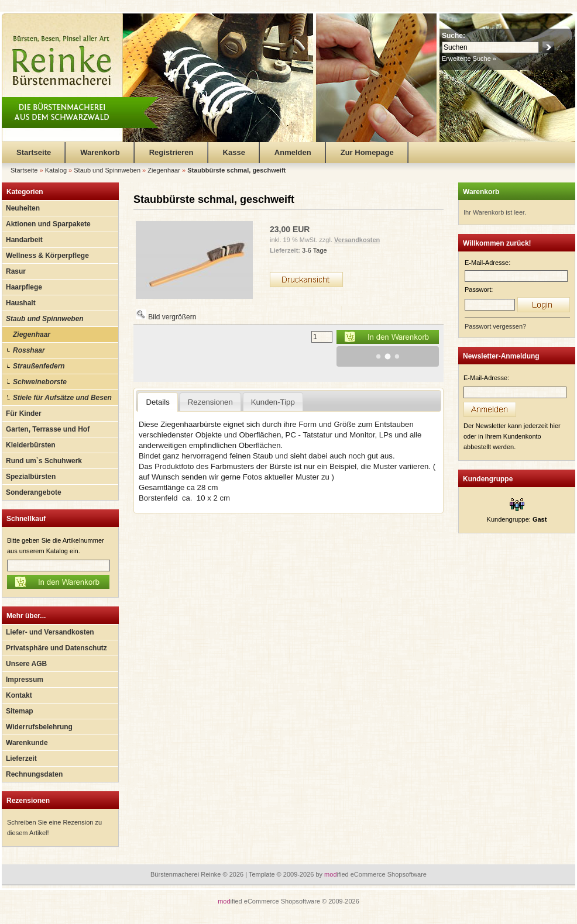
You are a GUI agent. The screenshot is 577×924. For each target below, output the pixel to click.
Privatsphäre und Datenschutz (56, 648)
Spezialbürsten (31, 477)
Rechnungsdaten (34, 774)
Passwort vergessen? (495, 326)
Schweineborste (40, 382)
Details (157, 402)
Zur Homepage (367, 152)
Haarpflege (24, 287)
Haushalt (21, 303)
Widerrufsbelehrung (39, 727)
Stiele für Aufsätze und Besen (62, 398)
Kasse (234, 152)
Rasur (16, 271)
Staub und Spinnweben (45, 319)
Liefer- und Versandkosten (50, 632)
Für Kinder (24, 413)
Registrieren (171, 152)
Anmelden (293, 152)
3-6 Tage (315, 250)
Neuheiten (23, 208)
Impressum (25, 680)
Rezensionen (28, 801)
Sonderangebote (34, 492)
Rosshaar (29, 350)
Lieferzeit (21, 758)
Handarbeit (24, 240)
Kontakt (19, 695)
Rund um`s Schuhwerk (44, 461)
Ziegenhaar (32, 335)
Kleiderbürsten (31, 445)
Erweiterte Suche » (469, 58)
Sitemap (20, 711)
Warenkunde (27, 743)
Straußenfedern (39, 366)
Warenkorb (100, 152)
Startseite (34, 152)
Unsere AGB (26, 664)
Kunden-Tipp (273, 402)
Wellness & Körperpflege (47, 256)
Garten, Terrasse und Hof (48, 429)
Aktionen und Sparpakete (48, 224)
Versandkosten (357, 240)
